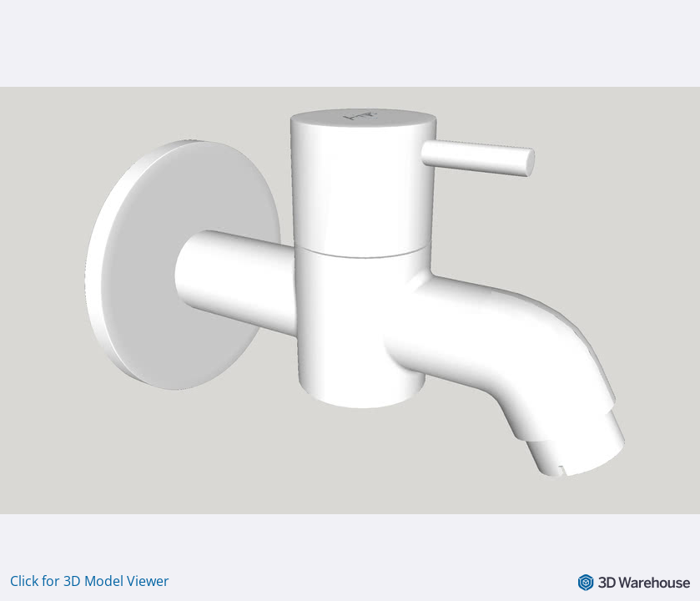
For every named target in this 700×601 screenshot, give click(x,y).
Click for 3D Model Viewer (90, 581)
